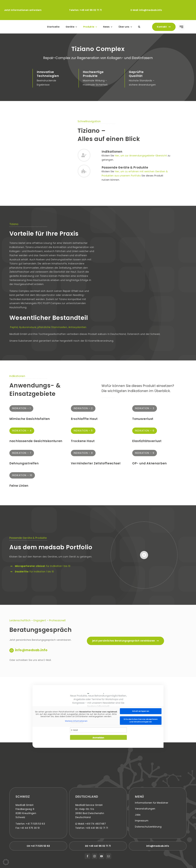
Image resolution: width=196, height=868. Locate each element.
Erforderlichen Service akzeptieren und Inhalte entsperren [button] (141, 720)
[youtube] (101, 856)
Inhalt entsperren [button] (141, 711)
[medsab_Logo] (24, 24)
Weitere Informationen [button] (76, 721)
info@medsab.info (151, 10)
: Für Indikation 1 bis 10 (43, 566)
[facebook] (88, 856)
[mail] (108, 856)
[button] (139, 27)
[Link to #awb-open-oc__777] (181, 27)
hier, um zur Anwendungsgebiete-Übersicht (141, 156)
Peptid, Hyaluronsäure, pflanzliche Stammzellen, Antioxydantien (48, 327)
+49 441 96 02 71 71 (91, 10)
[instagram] (95, 856)
